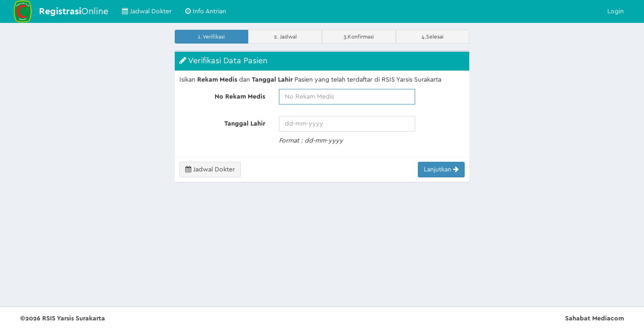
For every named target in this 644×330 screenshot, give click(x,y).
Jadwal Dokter (147, 11)
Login (616, 11)
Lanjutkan (441, 169)
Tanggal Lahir (245, 124)
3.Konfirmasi (359, 37)
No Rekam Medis (240, 97)
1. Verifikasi (211, 37)
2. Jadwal (285, 37)
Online (74, 11)
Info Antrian (206, 11)
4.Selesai (433, 37)
